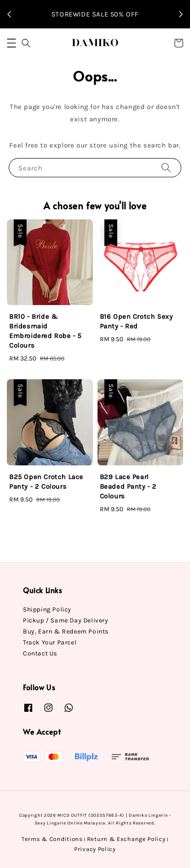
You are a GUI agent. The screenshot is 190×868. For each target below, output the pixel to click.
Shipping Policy (47, 609)
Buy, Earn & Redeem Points (66, 631)
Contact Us (40, 653)
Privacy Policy (95, 849)
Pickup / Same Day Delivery (66, 620)
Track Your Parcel (50, 642)
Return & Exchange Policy (126, 839)
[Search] (166, 167)
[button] (11, 43)
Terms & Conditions (52, 839)
